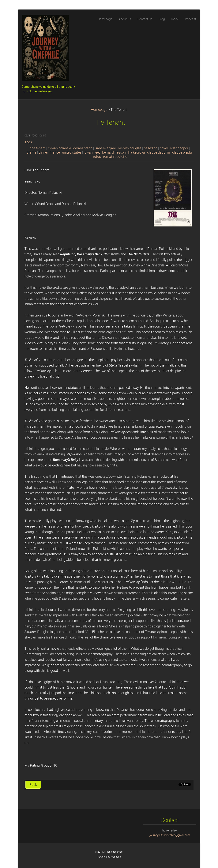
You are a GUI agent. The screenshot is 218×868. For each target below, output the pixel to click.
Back (33, 785)
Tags (28, 142)
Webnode (116, 857)
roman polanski (59, 148)
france (55, 152)
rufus (97, 157)
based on (151, 148)
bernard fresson (114, 152)
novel (164, 148)
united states (72, 152)
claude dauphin (159, 152)
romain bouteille (115, 157)
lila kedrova (136, 152)
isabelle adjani (105, 148)
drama (32, 152)
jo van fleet (92, 152)
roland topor (179, 148)
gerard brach (83, 148)
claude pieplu (182, 152)
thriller (43, 152)
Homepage (99, 110)
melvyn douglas (130, 148)
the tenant (38, 148)
